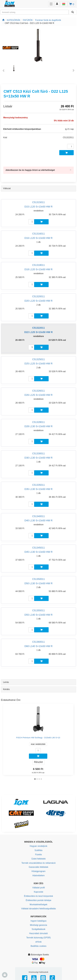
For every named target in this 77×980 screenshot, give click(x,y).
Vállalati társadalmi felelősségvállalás (38, 909)
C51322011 (38, 328)
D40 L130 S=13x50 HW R (38, 520)
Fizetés (38, 855)
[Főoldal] (3, 20)
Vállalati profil (38, 888)
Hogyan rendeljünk (38, 846)
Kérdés (6, 689)
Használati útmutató (38, 933)
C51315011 (38, 202)
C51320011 (38, 296)
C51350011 (38, 579)
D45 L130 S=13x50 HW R (38, 552)
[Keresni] (73, 12)
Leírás (6, 682)
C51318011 (38, 265)
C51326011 (38, 391)
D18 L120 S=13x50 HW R (38, 269)
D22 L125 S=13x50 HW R (38, 332)
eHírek (38, 942)
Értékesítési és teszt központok (39, 896)
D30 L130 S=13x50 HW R (38, 458)
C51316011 (38, 234)
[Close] (71, 170)
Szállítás (38, 850)
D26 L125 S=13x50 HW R (38, 395)
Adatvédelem (38, 875)
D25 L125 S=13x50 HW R (38, 364)
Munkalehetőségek (38, 904)
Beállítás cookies (38, 946)
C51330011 (38, 453)
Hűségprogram (38, 871)
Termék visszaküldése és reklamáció (38, 863)
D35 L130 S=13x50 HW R (38, 489)
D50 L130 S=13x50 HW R (38, 583)
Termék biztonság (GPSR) (38, 938)
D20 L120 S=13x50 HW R (38, 301)
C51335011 (38, 485)
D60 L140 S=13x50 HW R (38, 646)
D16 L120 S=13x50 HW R (38, 238)
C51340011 (38, 516)
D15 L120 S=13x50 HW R (38, 207)
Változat (7, 188)
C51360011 (38, 642)
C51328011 (38, 422)
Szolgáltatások (38, 929)
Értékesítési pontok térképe (38, 900)
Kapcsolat (38, 892)
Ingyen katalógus (39, 921)
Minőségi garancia (38, 925)
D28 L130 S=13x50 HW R (38, 426)
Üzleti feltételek (39, 859)
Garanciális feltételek (39, 867)
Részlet (38, 762)
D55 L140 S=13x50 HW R (38, 615)
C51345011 (38, 548)
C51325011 (38, 359)
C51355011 (38, 610)
